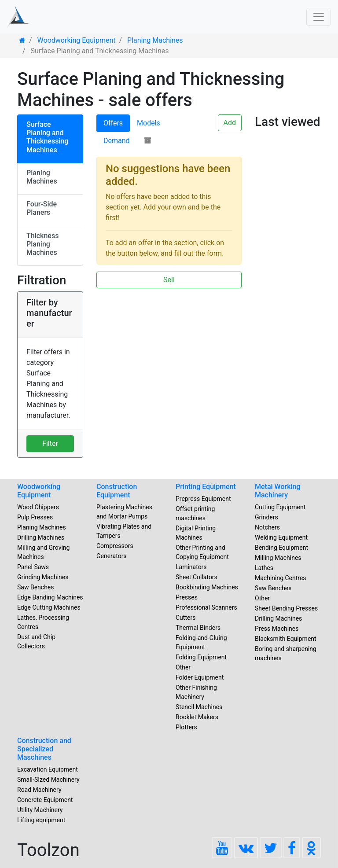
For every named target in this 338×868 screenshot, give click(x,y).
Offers (113, 123)
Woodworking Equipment (39, 491)
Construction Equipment (117, 491)
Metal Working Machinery (278, 491)
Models (149, 123)
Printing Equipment (206, 487)
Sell (169, 280)
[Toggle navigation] (319, 17)
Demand (117, 141)
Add (230, 123)
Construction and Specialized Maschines (44, 749)
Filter (50, 443)
